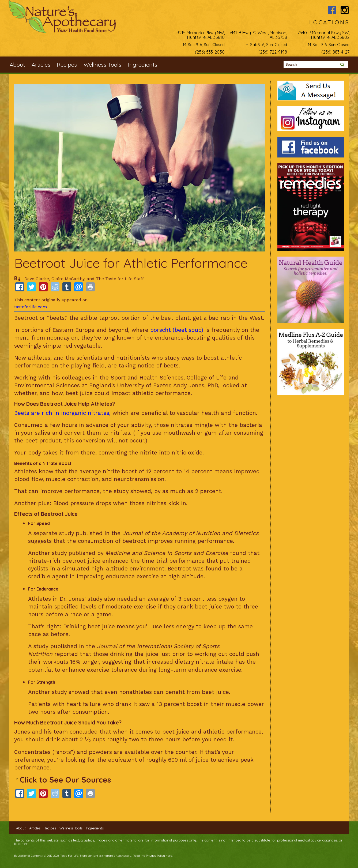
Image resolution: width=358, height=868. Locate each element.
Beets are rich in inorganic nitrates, (62, 413)
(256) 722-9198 (273, 52)
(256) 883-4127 (335, 52)
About (17, 65)
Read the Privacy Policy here (152, 856)
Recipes (67, 65)
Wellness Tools (102, 65)
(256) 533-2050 (210, 52)
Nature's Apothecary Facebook (332, 10)
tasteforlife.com (31, 307)
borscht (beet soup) (177, 330)
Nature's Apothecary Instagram (345, 10)
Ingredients (143, 65)
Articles (41, 65)
